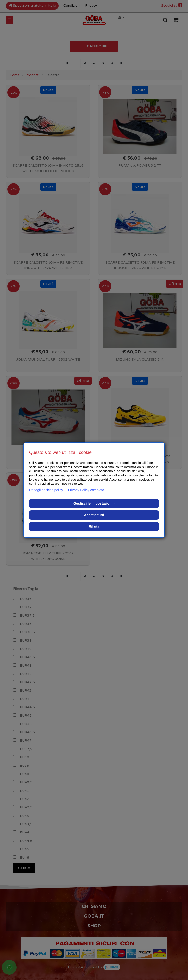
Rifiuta (94, 526)
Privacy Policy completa (86, 490)
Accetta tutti (94, 515)
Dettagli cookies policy (46, 490)
